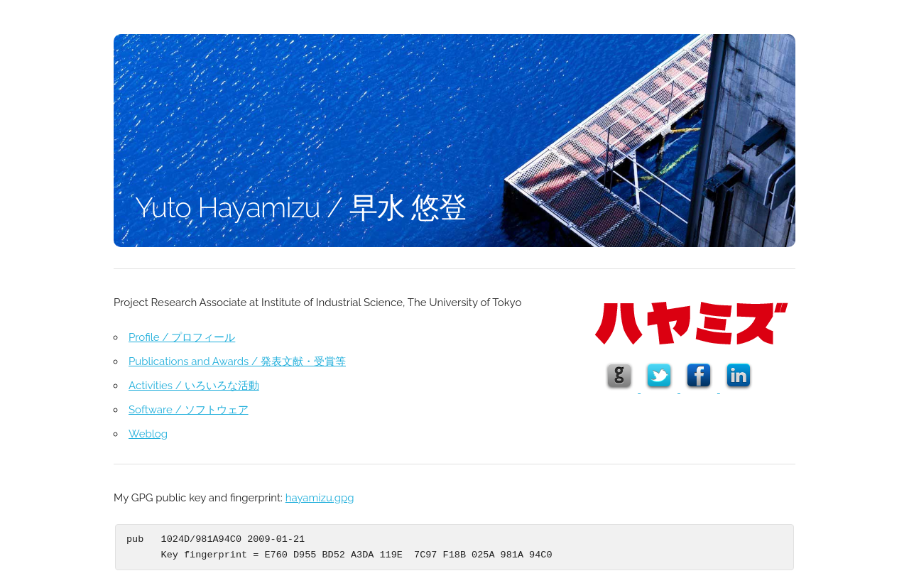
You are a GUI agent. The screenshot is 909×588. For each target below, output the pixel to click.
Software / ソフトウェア (189, 410)
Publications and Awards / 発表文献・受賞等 (237, 361)
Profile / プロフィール (182, 337)
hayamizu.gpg (320, 498)
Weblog (148, 434)
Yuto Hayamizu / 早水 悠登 (301, 207)
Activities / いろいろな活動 (194, 386)
